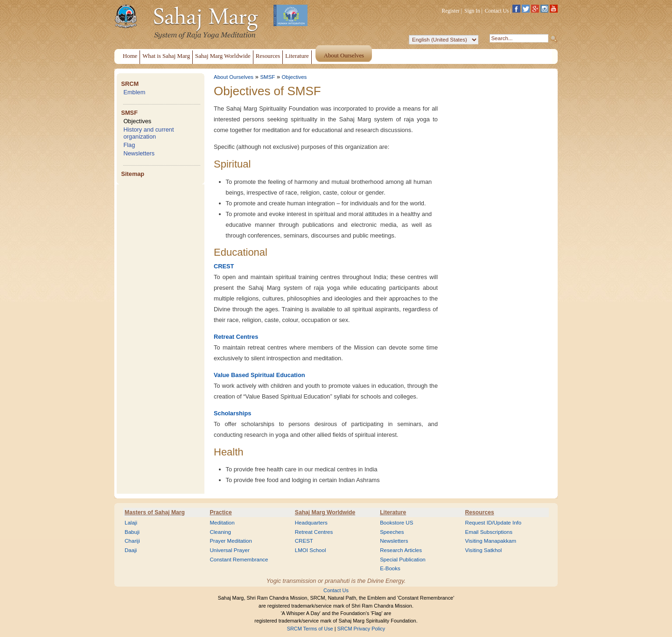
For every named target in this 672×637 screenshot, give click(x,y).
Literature (393, 512)
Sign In (472, 11)
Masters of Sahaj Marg (155, 512)
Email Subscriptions (489, 532)
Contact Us (497, 11)
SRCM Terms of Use (310, 629)
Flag (129, 145)
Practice (220, 512)
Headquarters (311, 523)
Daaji (131, 550)
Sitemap (133, 174)
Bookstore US (396, 523)
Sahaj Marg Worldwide (325, 512)
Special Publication (403, 560)
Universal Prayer (229, 550)
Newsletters (139, 153)
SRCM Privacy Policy (361, 629)
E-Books (390, 568)
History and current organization (148, 133)
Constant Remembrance (239, 560)
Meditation (222, 523)
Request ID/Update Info (493, 523)
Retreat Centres (236, 337)
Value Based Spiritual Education (259, 375)
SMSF (129, 113)
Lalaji (131, 523)
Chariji (132, 541)
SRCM (130, 84)
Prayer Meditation (231, 541)
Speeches (392, 532)
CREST (224, 266)
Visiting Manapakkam (491, 541)
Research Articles (401, 550)
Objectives (137, 121)
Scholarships (232, 413)
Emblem (134, 92)
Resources (480, 512)
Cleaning (220, 532)
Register (451, 11)
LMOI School (311, 550)
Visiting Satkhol (484, 550)
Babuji (132, 532)
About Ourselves (234, 77)
